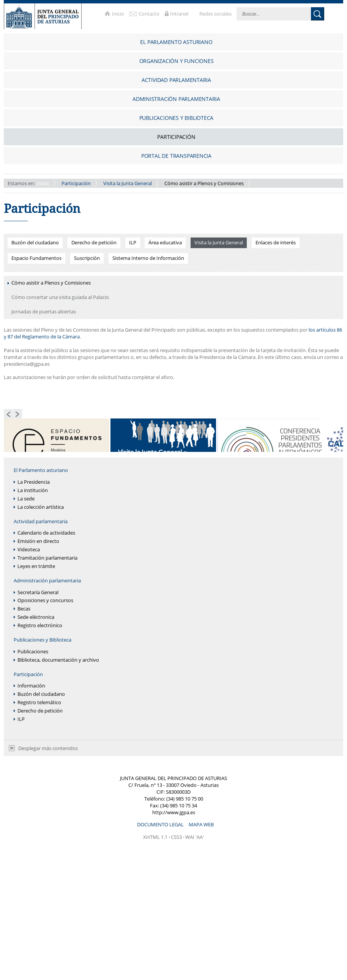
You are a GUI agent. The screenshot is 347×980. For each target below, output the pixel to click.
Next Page (18, 414)
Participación (76, 183)
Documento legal (161, 824)
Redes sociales (216, 14)
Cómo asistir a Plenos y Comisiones (204, 183)
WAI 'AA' (195, 837)
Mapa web (201, 824)
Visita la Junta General (128, 183)
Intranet (180, 14)
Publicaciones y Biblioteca (43, 640)
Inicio (119, 14)
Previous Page (8, 414)
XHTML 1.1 (155, 837)
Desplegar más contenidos (48, 748)
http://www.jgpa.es (174, 812)
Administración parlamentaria (47, 581)
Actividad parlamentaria (41, 521)
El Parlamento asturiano (41, 470)
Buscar (318, 14)
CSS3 (176, 837)
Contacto (150, 14)
